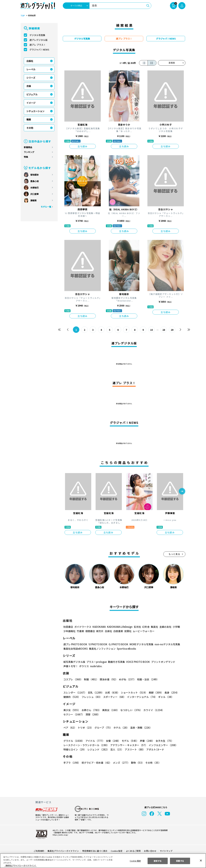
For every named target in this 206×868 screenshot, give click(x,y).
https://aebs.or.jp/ (60, 835)
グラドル (74, 741)
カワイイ (152, 710)
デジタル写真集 (37, 35)
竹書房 (80, 631)
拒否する (158, 861)
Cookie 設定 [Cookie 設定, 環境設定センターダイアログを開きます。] (135, 861)
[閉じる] (201, 860)
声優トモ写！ (71, 666)
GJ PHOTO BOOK (117, 644)
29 (172, 330)
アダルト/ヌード (154, 749)
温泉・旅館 (140, 728)
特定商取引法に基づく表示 (95, 851)
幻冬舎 (145, 627)
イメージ (31, 103)
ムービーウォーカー (144, 631)
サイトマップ (166, 851)
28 (164, 330)
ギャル (165, 697)
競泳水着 (108, 679)
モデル (129, 741)
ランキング (29, 152)
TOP (22, 16)
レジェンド (98, 749)
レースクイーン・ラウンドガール (86, 745)
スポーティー (114, 697)
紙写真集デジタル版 (74, 662)
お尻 (111, 692)
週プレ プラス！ (38, 45)
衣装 (29, 86)
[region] (103, 861)
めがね (127, 679)
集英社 (154, 627)
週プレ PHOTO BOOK (75, 644)
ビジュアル (32, 94)
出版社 (30, 61)
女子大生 (163, 741)
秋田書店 (68, 627)
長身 (170, 692)
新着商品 (28, 147)
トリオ (85, 728)
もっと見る (174, 554)
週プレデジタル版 (38, 40)
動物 (137, 763)
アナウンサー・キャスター (129, 745)
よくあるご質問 (133, 851)
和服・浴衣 (147, 679)
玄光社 (137, 627)
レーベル (31, 69)
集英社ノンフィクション (102, 649)
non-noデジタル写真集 (165, 644)
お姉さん (91, 710)
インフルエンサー (163, 745)
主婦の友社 (165, 627)
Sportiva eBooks (126, 649)
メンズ (121, 763)
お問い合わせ (150, 851)
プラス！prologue (96, 662)
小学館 (176, 627)
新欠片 (100, 631)
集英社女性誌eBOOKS (75, 649)
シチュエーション (35, 111)
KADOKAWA (99, 627)
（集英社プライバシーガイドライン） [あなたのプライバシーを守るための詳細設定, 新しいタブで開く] (20, 866)
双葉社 (128, 631)
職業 (29, 119)
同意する (180, 861)
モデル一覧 (46, 207)
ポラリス (84, 666)
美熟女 (110, 710)
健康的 (72, 697)
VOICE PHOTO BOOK (137, 662)
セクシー (174, 710)
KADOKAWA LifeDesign (119, 627)
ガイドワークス (83, 627)
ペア (70, 728)
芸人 (116, 749)
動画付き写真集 (116, 662)
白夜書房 (118, 631)
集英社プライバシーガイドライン (63, 851)
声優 (146, 741)
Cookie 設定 (117, 851)
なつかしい (130, 710)
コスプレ (73, 679)
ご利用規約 (39, 851)
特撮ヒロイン (75, 749)
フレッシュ (91, 697)
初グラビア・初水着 (96, 763)
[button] (182, 492)
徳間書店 (90, 631)
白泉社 (108, 631)
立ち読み (83, 146)
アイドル (95, 741)
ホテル (121, 728)
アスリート (134, 749)
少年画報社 (69, 631)
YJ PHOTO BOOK (97, 644)
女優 (112, 741)
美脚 (154, 692)
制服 (91, 679)
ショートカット (133, 692)
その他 (30, 128)
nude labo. (96, 666)
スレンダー (75, 692)
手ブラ (72, 763)
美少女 (72, 710)
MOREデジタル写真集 (140, 644)
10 (152, 330)
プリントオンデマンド (162, 662)
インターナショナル (141, 697)
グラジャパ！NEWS (39, 50)
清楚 (70, 714)
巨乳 (95, 692)
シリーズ (31, 78)
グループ (103, 728)
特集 (26, 157)
